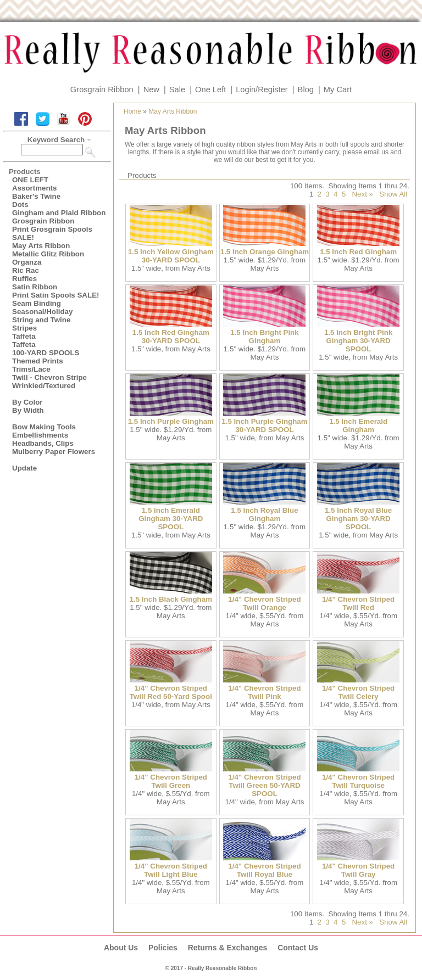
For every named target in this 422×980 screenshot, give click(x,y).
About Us (121, 948)
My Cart (338, 89)
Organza (27, 262)
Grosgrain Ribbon (102, 89)
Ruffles (24, 279)
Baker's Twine (36, 196)
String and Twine (41, 320)
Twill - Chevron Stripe (49, 377)
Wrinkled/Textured (44, 386)
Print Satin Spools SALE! (55, 295)
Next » (362, 194)
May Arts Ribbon (41, 246)
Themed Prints (38, 361)
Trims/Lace (31, 369)
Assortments (34, 188)
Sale (177, 89)
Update (24, 468)
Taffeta (24, 336)
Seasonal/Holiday (42, 312)
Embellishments (40, 435)
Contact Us (298, 948)
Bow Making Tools (44, 427)
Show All (393, 194)
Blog (306, 89)
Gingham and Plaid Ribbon (59, 213)
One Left (210, 89)
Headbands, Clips (43, 443)
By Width (28, 410)
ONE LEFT (30, 180)
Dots (20, 205)
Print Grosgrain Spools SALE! (52, 233)
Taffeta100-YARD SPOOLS (46, 349)
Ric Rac (26, 270)
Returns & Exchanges (228, 948)
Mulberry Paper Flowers (54, 452)
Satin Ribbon (35, 287)
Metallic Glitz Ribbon (48, 254)
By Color (27, 402)
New (151, 89)
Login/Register (262, 89)
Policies (163, 948)
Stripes (24, 328)
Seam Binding (37, 303)
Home (132, 111)
